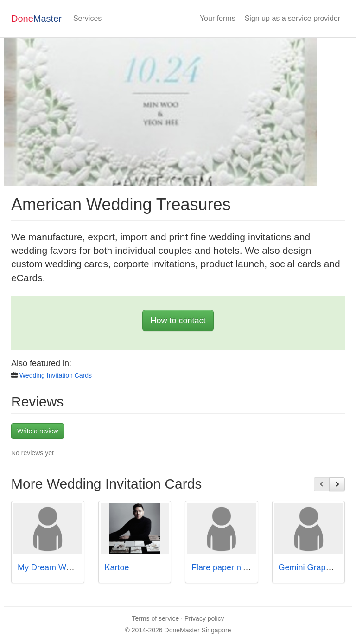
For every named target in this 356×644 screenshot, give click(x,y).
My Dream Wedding (54, 567)
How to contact (178, 321)
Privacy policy (204, 618)
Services (87, 18)
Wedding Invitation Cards (56, 375)
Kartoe (117, 567)
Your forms (218, 18)
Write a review (38, 431)
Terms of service (155, 618)
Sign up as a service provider (292, 18)
